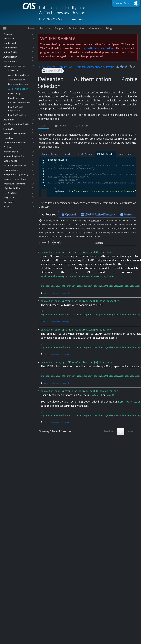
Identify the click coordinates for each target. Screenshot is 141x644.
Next (130, 431)
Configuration (19, 48)
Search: (115, 243)
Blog (109, 28)
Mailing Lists (77, 28)
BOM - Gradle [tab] (106, 154)
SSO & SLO (19, 129)
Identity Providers (21, 115)
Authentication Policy (19, 75)
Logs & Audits (19, 161)
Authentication (19, 52)
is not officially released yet (98, 48)
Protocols (19, 147)
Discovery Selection (18, 84)
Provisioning (14, 93)
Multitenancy (19, 61)
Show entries (51, 242)
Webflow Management (19, 184)
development (47, 67)
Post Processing (16, 98)
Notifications (19, 193)
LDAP (43, 126)
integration (65, 67)
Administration (19, 43)
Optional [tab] (68, 214)
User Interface (19, 170)
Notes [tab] (126, 214)
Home (32, 28)
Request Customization (20, 102)
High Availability (19, 188)
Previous (109, 431)
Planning (19, 34)
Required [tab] (49, 214)
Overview (13, 70)
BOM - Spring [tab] (85, 154)
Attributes (19, 120)
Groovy (61, 126)
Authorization (19, 57)
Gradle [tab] (68, 154)
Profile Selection (18, 89)
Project (19, 206)
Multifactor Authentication (19, 124)
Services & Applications (19, 142)
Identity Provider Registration (17, 109)
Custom (82, 126)
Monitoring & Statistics (19, 165)
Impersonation (19, 152)
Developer (19, 202)
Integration (19, 197)
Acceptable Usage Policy (19, 174)
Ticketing (19, 138)
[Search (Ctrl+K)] (53, 71)
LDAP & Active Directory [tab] (98, 214)
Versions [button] (94, 28)
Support (60, 28)
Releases (45, 28)
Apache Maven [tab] (50, 154)
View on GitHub (123, 3)
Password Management (19, 133)
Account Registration (19, 156)
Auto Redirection (17, 80)
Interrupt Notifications (19, 179)
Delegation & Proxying (19, 66)
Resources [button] (125, 154)
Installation (19, 38)
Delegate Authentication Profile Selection (101, 67)
